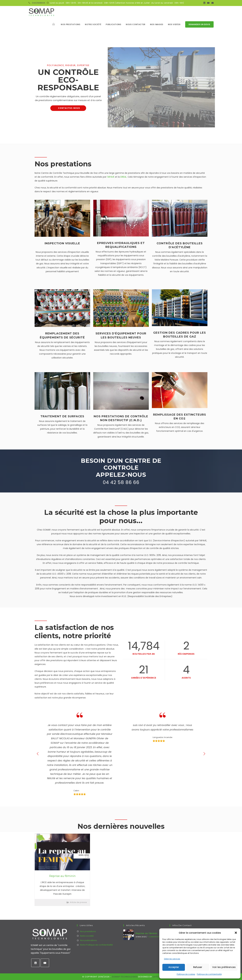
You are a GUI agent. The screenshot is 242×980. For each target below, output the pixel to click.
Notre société (87, 936)
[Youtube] (45, 963)
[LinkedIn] (35, 963)
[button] (236, 933)
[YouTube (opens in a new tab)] (208, 3)
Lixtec (156, 977)
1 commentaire (154, 937)
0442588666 (39, 3)
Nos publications (88, 940)
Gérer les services (172, 959)
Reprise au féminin (62, 876)
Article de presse (78, 902)
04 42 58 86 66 (121, 482)
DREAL (123, 177)
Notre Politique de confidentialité (96, 945)
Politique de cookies (186, 974)
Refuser (198, 967)
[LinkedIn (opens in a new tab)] (204, 3)
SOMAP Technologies (125, 977)
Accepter (174, 967)
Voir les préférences (224, 967)
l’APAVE (111, 177)
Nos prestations (88, 931)
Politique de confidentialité (209, 974)
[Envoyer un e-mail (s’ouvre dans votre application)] (212, 3)
